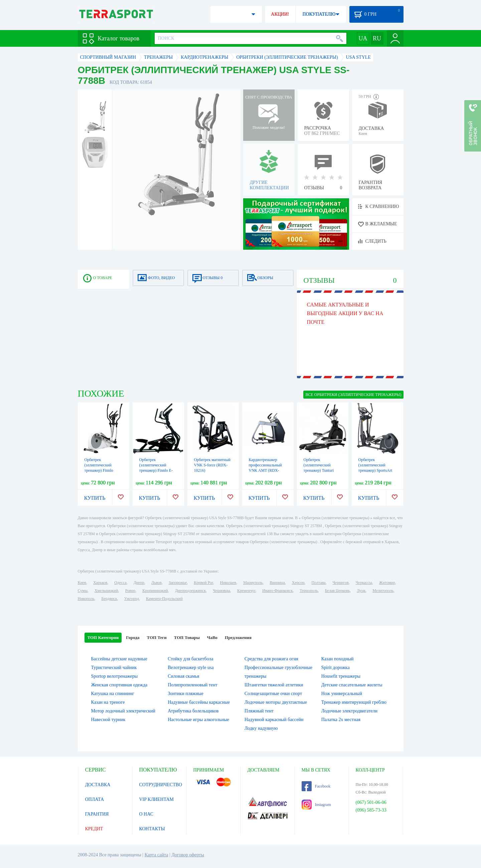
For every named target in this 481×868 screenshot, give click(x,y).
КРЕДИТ (94, 829)
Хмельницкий (106, 591)
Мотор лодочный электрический (123, 711)
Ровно (130, 591)
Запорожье (178, 583)
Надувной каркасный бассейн (274, 720)
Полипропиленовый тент (193, 685)
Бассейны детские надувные (119, 659)
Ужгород (132, 599)
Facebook (316, 786)
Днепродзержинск (191, 591)
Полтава (319, 583)
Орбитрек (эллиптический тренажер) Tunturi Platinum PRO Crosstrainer (319, 470)
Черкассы (364, 583)
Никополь (86, 599)
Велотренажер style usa (191, 668)
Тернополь (309, 591)
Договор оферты (188, 855)
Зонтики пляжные (186, 694)
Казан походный (338, 659)
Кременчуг (246, 591)
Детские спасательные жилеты (352, 685)
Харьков (100, 583)
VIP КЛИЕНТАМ (157, 799)
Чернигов (341, 583)
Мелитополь (383, 591)
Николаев (228, 583)
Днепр (139, 583)
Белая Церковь (337, 591)
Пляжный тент (259, 711)
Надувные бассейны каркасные (199, 702)
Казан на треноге (108, 702)
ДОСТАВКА (98, 785)
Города (133, 637)
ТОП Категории (103, 637)
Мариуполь (253, 583)
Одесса (120, 583)
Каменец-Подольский (164, 599)
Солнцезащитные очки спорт (273, 694)
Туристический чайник (114, 668)
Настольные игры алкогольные (198, 720)
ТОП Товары (187, 637)
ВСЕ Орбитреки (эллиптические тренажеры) (353, 395)
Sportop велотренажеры (115, 676)
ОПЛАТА (95, 799)
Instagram (316, 805)
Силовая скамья (183, 676)
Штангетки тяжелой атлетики (274, 685)
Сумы (83, 591)
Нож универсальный (342, 694)
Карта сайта (156, 855)
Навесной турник (108, 720)
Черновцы (221, 591)
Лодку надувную (261, 728)
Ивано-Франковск (277, 591)
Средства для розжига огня (271, 659)
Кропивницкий (155, 591)
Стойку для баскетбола (190, 659)
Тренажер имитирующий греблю (354, 702)
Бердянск (109, 599)
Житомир (387, 583)
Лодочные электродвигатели (349, 711)
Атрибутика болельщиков (193, 711)
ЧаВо (212, 637)
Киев (82, 583)
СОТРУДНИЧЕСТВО (161, 785)
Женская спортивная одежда (119, 685)
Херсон (298, 583)
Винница (277, 583)
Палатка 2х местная (341, 720)
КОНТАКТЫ (152, 829)
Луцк (361, 591)
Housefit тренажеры (341, 676)
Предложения (238, 637)
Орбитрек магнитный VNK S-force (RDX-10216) (212, 465)
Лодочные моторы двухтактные (276, 702)
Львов (156, 583)
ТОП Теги (156, 637)
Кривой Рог (203, 583)
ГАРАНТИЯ (97, 814)
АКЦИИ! (280, 14)
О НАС (146, 814)
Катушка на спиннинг (113, 694)
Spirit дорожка (336, 668)
